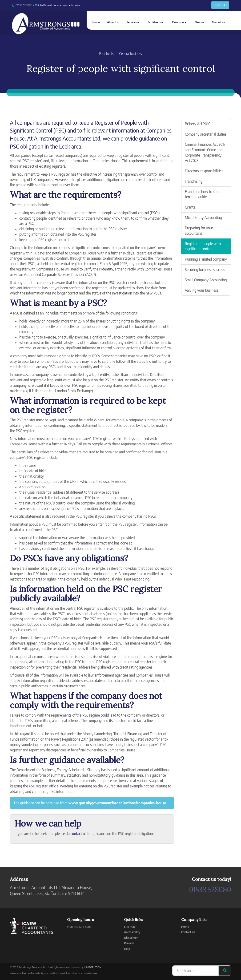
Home (96, 22)
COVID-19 (220, 5)
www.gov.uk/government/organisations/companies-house (117, 803)
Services (133, 22)
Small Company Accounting (206, 280)
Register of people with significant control (203, 246)
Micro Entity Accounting (203, 218)
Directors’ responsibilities (204, 171)
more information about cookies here (78, 973)
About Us (113, 22)
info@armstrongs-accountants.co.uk (59, 5)
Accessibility (132, 932)
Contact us (218, 22)
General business (130, 54)
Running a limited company (206, 259)
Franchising (194, 181)
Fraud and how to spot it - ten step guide (205, 194)
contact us (78, 834)
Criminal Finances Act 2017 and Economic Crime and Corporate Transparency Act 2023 (205, 152)
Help (127, 949)
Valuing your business (202, 290)
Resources (179, 22)
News (200, 22)
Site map (130, 927)
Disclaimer (131, 938)
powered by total (86, 967)
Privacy (129, 943)
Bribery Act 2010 (198, 124)
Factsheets (155, 22)
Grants (190, 207)
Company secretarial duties (206, 134)
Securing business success (205, 270)
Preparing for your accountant (199, 231)
